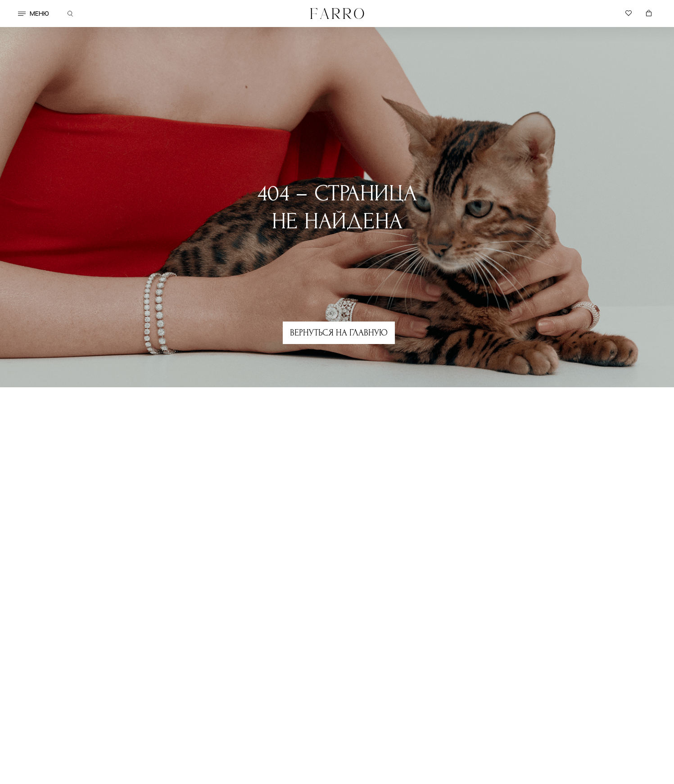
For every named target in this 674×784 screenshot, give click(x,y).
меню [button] (39, 13)
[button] (22, 14)
